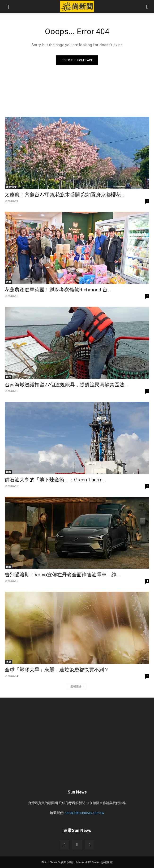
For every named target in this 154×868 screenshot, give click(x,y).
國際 (9, 472)
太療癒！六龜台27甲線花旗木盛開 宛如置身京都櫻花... (64, 195)
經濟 (9, 282)
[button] (8, 6)
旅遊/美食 (11, 187)
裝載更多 (77, 686)
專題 (9, 662)
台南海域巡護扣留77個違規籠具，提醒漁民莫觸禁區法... (66, 385)
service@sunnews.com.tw (85, 813)
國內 (9, 377)
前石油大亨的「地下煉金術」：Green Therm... (55, 480)
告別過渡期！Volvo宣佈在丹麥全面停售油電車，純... (62, 575)
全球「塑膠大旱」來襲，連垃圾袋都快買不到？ (57, 670)
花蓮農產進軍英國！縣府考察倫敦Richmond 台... (58, 290)
